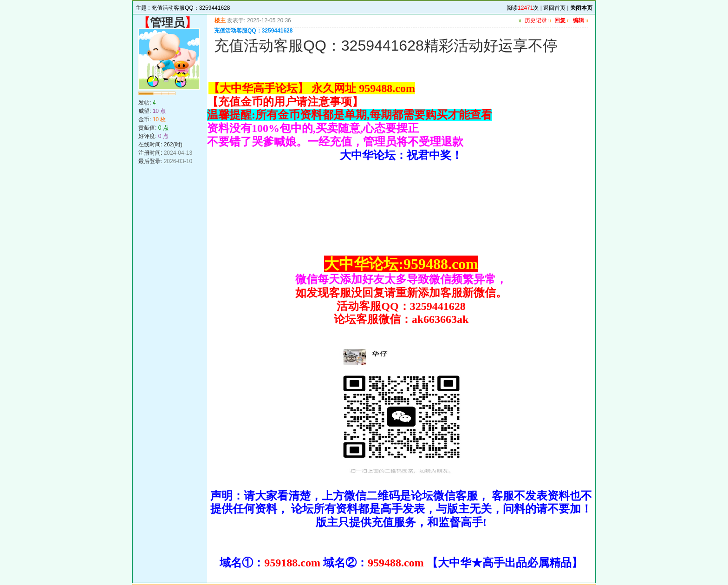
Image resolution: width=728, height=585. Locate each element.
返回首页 (554, 8)
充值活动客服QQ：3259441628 (191, 8)
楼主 (220, 20)
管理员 (167, 22)
